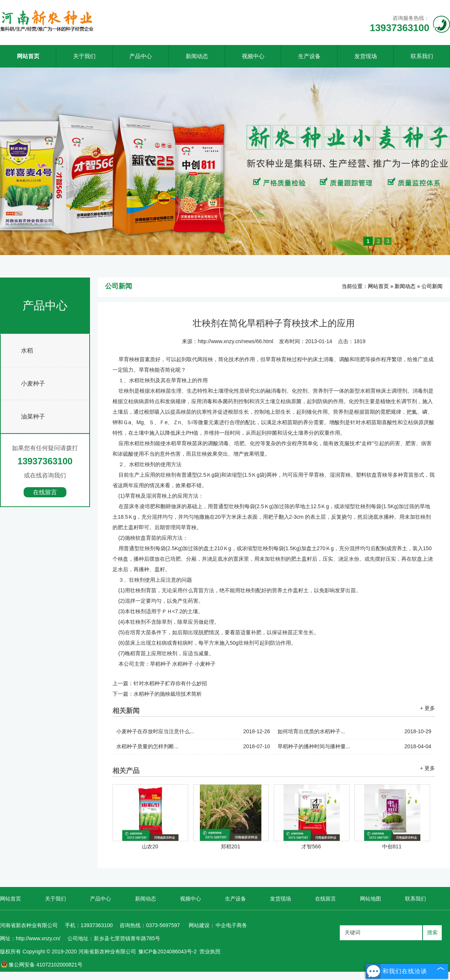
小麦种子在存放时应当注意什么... (193, 732)
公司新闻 (432, 286)
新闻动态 (197, 56)
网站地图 (370, 899)
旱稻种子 (160, 664)
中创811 (392, 846)
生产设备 (309, 56)
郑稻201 (230, 846)
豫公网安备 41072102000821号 (42, 965)
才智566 (311, 846)
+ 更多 (427, 708)
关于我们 (84, 56)
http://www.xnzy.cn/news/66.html (235, 341)
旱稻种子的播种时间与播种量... (354, 747)
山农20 (150, 846)
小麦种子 (33, 383)
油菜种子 (33, 416)
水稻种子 (183, 664)
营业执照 (210, 951)
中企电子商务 (231, 925)
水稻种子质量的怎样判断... (193, 747)
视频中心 (253, 56)
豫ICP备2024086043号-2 (168, 951)
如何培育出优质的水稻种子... (354, 732)
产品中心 (141, 56)
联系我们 (422, 56)
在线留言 (45, 492)
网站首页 (28, 56)
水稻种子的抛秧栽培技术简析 (168, 694)
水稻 (27, 350)
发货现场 (366, 56)
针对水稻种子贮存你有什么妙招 (170, 683)
